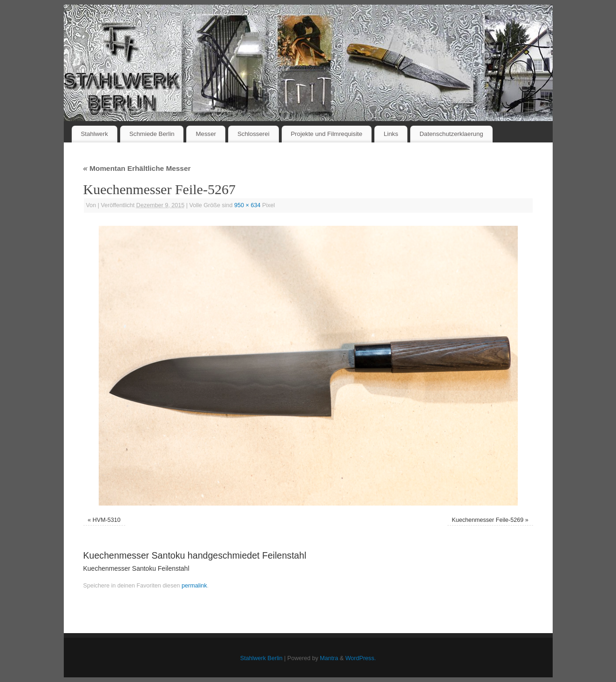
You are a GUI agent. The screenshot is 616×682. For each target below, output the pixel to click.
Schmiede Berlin (152, 134)
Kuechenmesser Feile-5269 (487, 520)
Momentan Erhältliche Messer (137, 168)
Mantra (329, 658)
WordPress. (361, 658)
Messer (206, 134)
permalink (194, 586)
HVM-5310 (107, 520)
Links (391, 134)
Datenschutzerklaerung (451, 134)
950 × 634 (247, 205)
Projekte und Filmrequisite (326, 134)
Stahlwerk (94, 134)
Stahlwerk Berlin (261, 658)
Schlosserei (254, 134)
